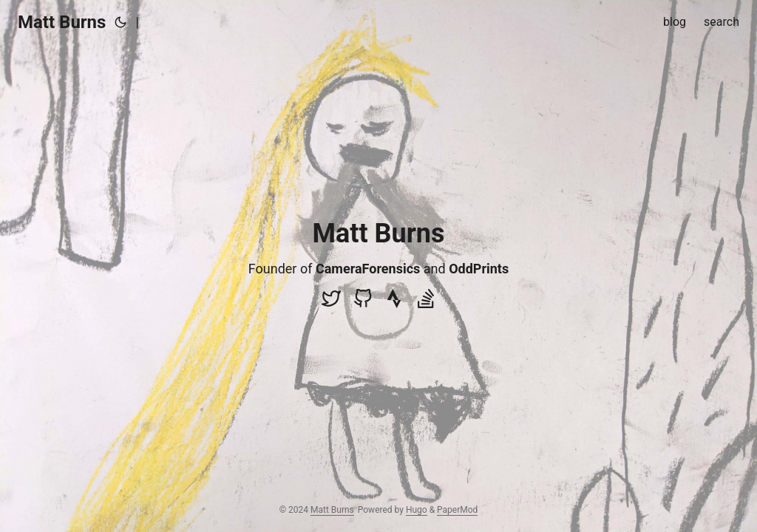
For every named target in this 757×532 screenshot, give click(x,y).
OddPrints (479, 269)
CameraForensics (368, 269)
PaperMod (457, 510)
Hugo (417, 510)
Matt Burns (62, 22)
